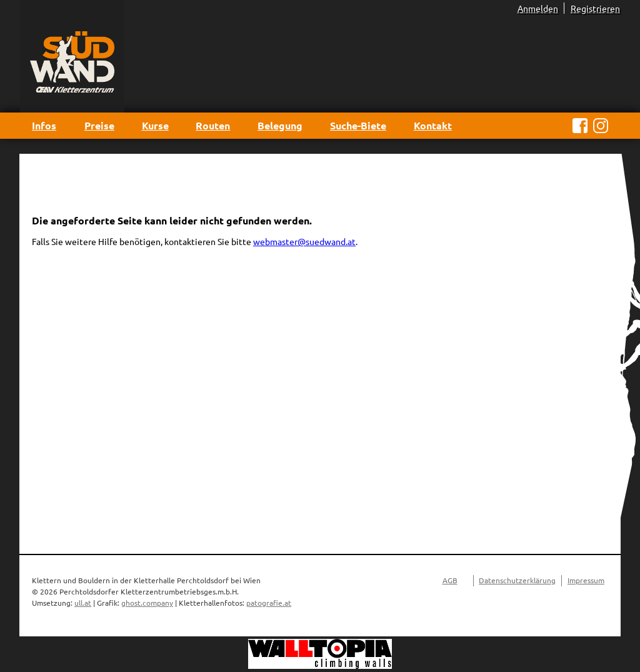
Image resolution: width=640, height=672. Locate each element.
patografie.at (269, 603)
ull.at (83, 603)
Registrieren (595, 8)
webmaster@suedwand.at (304, 241)
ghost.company (147, 603)
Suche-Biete (358, 125)
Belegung (280, 125)
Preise (99, 125)
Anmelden (538, 8)
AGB (450, 580)
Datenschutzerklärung (517, 580)
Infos (44, 125)
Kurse (155, 125)
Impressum (586, 580)
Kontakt (433, 125)
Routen (213, 125)
